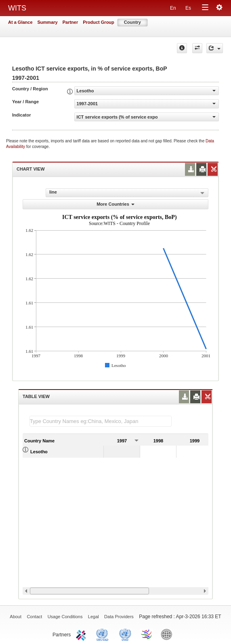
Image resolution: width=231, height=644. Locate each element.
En (173, 8)
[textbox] (101, 421)
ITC (82, 634)
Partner (70, 22)
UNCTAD (104, 634)
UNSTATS (125, 634)
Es (188, 8)
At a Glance (20, 22)
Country (132, 22)
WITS (17, 8)
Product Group (99, 22)
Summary (48, 22)
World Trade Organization (147, 634)
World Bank (168, 634)
